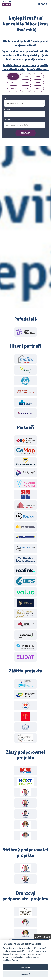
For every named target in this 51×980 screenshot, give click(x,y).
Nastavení (26, 974)
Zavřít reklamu (42, 937)
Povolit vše (25, 967)
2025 (26, 77)
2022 (26, 83)
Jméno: (7, 120)
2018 (38, 89)
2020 (13, 89)
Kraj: (6, 98)
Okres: (7, 109)
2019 (26, 89)
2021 (38, 83)
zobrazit (26, 133)
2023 (13, 83)
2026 (13, 77)
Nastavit (16, 960)
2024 (38, 77)
